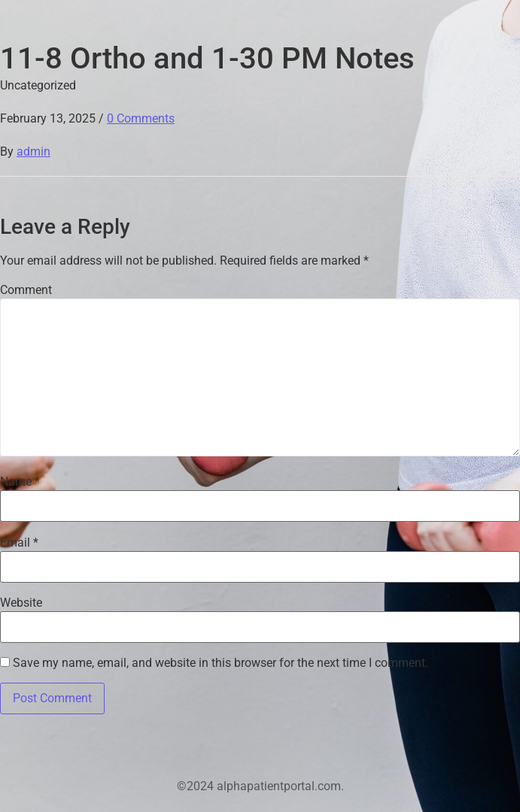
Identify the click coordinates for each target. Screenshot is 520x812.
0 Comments (141, 118)
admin (33, 151)
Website (21, 603)
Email (19, 543)
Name (20, 482)
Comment (26, 290)
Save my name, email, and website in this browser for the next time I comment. (220, 663)
